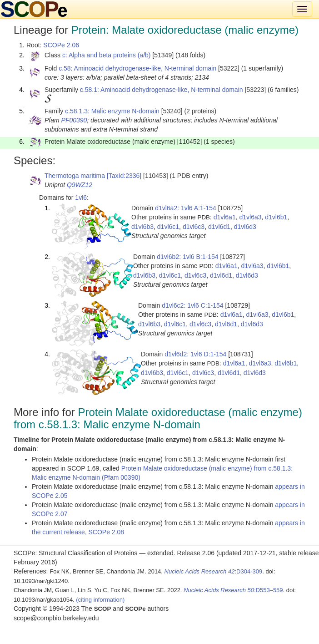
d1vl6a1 (225, 217)
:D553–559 (233, 590)
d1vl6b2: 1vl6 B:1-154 (187, 257)
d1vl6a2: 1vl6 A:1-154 (186, 208)
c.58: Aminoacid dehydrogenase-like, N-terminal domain (137, 68)
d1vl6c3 (194, 227)
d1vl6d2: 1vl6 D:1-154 (195, 354)
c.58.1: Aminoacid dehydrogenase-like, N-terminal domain (162, 90)
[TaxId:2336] (124, 176)
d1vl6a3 (250, 217)
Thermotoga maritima (75, 176)
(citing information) (100, 600)
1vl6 (81, 198)
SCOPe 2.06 (61, 45)
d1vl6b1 (276, 217)
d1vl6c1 (168, 227)
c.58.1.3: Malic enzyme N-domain (112, 111)
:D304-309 (214, 571)
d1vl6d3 (245, 227)
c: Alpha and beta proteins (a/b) (107, 55)
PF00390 (74, 120)
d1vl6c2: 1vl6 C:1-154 (192, 305)
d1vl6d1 (219, 227)
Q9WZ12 (80, 185)
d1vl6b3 (142, 227)
